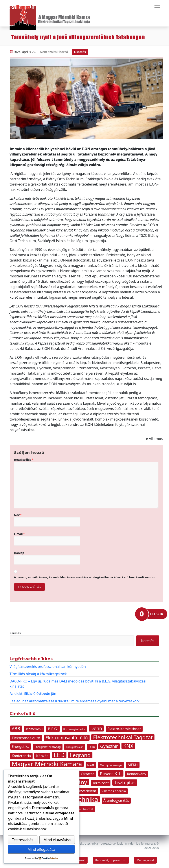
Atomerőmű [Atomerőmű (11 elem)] (34, 729)
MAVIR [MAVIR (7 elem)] (91, 765)
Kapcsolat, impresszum (111, 860)
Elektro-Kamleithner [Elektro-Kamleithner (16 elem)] (124, 729)
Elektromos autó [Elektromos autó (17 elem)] (26, 738)
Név (18, 515)
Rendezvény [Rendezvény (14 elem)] (137, 774)
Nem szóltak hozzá (54, 52)
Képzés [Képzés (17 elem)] (42, 756)
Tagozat (80, 860)
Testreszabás (22, 840)
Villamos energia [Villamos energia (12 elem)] (114, 791)
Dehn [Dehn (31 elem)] (96, 728)
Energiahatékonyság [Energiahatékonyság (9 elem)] (48, 747)
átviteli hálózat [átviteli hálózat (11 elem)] (83, 809)
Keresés (15, 633)
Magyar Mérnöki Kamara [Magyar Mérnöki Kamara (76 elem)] (47, 764)
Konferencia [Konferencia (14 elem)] (21, 756)
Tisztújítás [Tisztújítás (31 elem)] (125, 783)
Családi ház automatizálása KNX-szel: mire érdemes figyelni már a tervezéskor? (75, 701)
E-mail (19, 534)
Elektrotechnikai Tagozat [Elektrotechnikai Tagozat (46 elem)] (123, 737)
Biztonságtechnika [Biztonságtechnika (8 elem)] (74, 729)
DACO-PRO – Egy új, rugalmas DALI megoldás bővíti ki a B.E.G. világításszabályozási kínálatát (78, 684)
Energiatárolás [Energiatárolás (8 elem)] (75, 747)
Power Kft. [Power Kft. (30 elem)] (111, 773)
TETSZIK (156, 614)
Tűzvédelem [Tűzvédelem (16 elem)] (86, 791)
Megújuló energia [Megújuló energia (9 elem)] (111, 765)
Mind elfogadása (41, 849)
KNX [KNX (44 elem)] (128, 746)
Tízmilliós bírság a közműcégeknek (38, 674)
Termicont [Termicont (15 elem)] (101, 783)
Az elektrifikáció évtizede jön (33, 694)
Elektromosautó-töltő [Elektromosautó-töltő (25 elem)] (67, 738)
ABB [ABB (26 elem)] (16, 729)
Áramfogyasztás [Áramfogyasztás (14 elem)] (116, 801)
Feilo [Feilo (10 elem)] (92, 747)
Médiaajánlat (145, 860)
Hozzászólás (24, 460)
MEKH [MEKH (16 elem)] (133, 765)
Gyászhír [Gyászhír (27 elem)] (109, 746)
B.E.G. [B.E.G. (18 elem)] (53, 729)
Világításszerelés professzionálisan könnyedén (48, 667)
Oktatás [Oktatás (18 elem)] (88, 774)
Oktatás (80, 52)
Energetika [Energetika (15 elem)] (21, 747)
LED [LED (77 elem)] (59, 755)
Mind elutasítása (57, 840)
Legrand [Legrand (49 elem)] (80, 755)
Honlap (19, 553)
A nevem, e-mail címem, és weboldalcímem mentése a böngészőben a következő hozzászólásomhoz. (85, 577)
